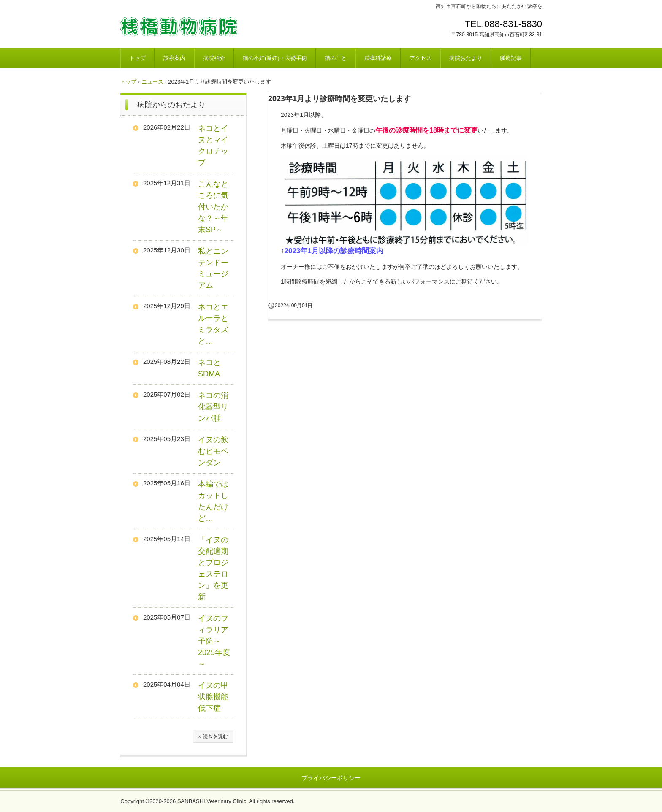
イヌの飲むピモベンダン (213, 451)
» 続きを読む (213, 736)
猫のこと (336, 58)
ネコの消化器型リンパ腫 (213, 407)
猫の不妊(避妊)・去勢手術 (275, 58)
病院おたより (466, 58)
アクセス (421, 58)
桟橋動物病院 (179, 27)
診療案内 (174, 58)
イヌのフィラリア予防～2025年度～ (214, 641)
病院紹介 (214, 58)
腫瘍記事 (511, 58)
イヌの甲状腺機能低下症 (213, 697)
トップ (137, 58)
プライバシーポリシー (331, 778)
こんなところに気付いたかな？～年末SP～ (213, 207)
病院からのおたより (171, 105)
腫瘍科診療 (378, 58)
